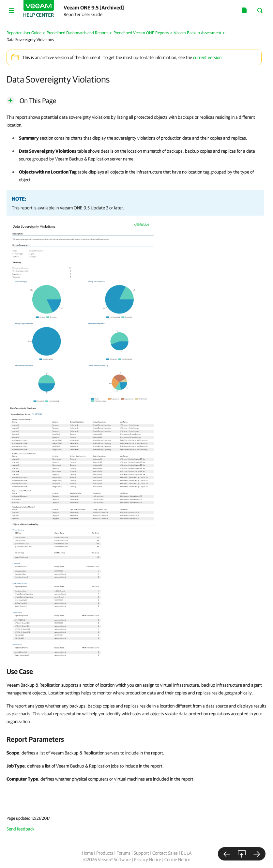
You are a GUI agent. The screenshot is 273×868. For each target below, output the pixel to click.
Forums (123, 853)
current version (207, 57)
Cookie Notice (177, 860)
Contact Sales (165, 853)
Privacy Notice (148, 860)
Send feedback (21, 829)
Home (87, 853)
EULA (186, 853)
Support (141, 853)
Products (105, 853)
